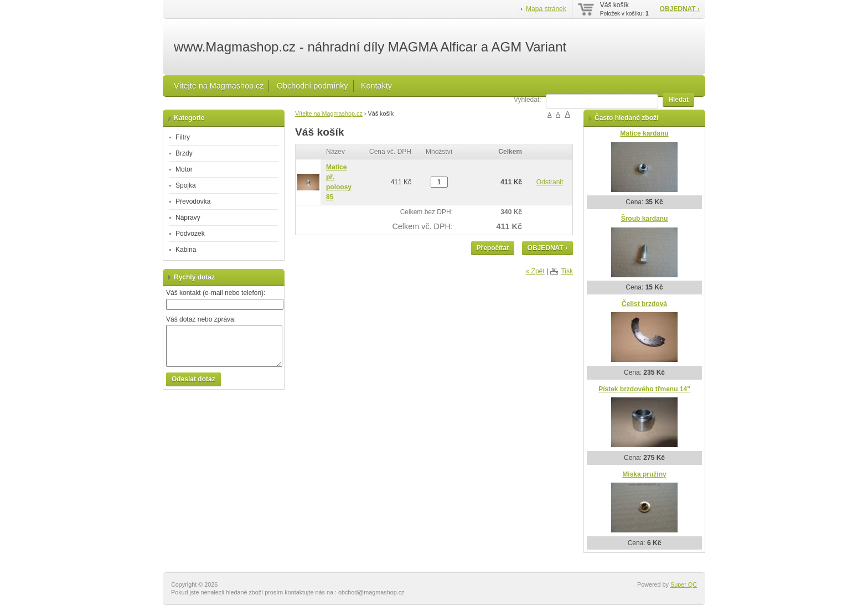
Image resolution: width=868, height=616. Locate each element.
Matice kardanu (644, 133)
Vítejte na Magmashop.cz (219, 86)
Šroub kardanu (645, 219)
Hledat (678, 100)
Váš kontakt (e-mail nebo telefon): (216, 293)
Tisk (567, 271)
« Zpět (535, 271)
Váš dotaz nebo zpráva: (201, 319)
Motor (184, 169)
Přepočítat (493, 248)
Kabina (186, 250)
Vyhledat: (528, 100)
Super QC (684, 584)
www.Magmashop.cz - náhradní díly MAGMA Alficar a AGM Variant (370, 47)
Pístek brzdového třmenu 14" (644, 389)
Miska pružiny (644, 474)
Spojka (186, 185)
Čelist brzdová (644, 304)
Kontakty (376, 86)
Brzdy (184, 153)
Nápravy (188, 218)
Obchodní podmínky (312, 86)
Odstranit (550, 182)
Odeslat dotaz (193, 379)
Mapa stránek (546, 9)
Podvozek (190, 234)
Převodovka (193, 201)
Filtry (183, 137)
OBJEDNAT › (680, 9)
